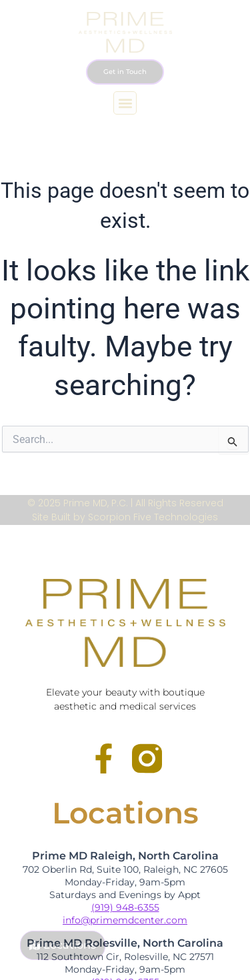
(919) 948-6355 (125, 907)
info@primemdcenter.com (125, 920)
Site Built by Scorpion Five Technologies (125, 517)
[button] (125, 103)
